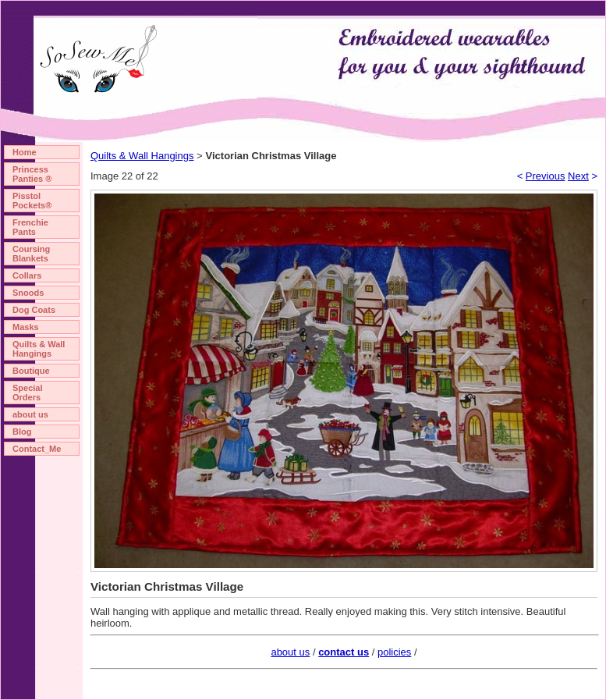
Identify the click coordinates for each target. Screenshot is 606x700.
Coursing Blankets (31, 254)
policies (394, 652)
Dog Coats (34, 310)
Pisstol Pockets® (32, 201)
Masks (26, 327)
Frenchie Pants (30, 227)
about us (30, 414)
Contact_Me (37, 449)
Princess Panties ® (32, 174)
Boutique (31, 371)
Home (25, 152)
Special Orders (28, 393)
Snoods (28, 293)
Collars (27, 275)
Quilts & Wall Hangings (39, 349)
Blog (22, 432)
